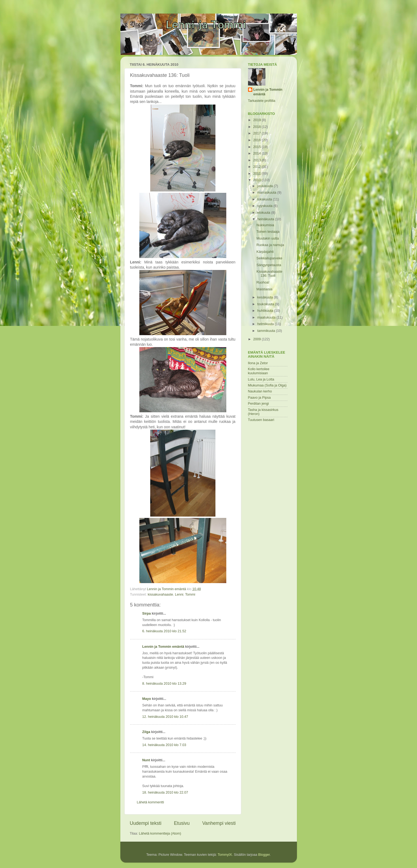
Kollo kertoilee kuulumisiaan (259, 371)
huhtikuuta (266, 311)
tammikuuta (267, 331)
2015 (258, 147)
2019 (258, 120)
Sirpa (147, 614)
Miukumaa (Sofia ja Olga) (267, 385)
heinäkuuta (266, 219)
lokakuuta (265, 199)
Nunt (146, 760)
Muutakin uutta (268, 238)
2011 (258, 174)
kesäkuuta (266, 297)
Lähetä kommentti (151, 802)
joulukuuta (266, 186)
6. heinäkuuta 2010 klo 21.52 (164, 631)
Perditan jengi (258, 404)
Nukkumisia (265, 225)
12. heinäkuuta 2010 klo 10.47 (165, 717)
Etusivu (182, 823)
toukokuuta (266, 304)
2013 (258, 160)
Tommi (190, 595)
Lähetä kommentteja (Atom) (160, 834)
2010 (258, 180)
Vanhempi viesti (219, 823)
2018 (258, 127)
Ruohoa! (263, 282)
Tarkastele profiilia (262, 101)
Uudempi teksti (146, 823)
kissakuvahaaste (160, 595)
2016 (258, 140)
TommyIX (225, 855)
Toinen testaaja (268, 232)
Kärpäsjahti (265, 252)
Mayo (147, 699)
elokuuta (264, 213)
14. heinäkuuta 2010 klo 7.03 (164, 745)
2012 (258, 167)
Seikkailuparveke (269, 258)
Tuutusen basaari (261, 420)
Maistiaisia (264, 289)
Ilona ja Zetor (258, 363)
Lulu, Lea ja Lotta (261, 379)
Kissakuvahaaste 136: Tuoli (269, 274)
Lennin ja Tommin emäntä (163, 647)
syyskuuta (265, 206)
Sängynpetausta (269, 265)
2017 (258, 133)
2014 (258, 153)
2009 (258, 339)
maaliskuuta (267, 317)
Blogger (264, 855)
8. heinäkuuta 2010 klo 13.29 (164, 684)
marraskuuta (267, 193)
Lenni (179, 595)
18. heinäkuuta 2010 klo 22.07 (165, 792)
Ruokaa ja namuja (270, 245)
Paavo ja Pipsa (259, 398)
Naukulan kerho (260, 391)
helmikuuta (266, 324)
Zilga (146, 732)
